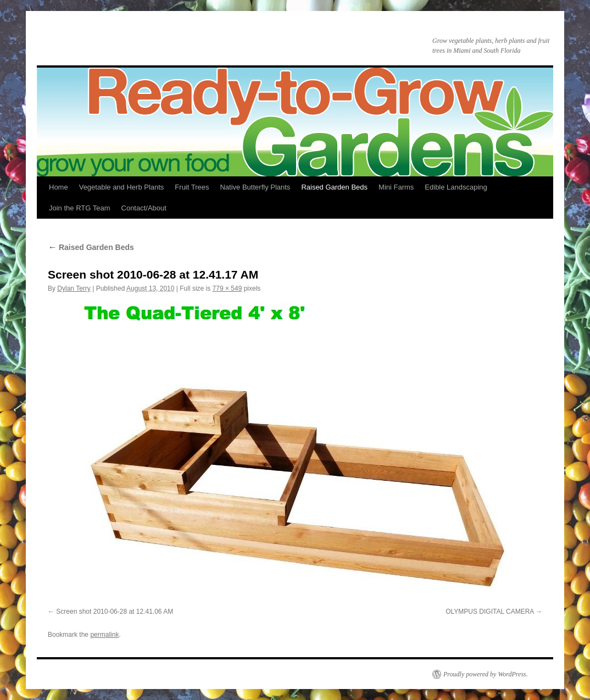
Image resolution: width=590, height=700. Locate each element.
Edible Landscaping (456, 187)
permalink (104, 635)
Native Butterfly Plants (255, 187)
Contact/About (144, 208)
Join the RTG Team (80, 208)
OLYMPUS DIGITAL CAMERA (489, 612)
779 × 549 (227, 288)
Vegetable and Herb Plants (122, 187)
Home (59, 187)
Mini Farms (396, 187)
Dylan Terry (74, 288)
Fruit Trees (192, 187)
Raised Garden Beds (334, 187)
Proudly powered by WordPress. (486, 674)
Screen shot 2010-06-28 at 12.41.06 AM (115, 612)
